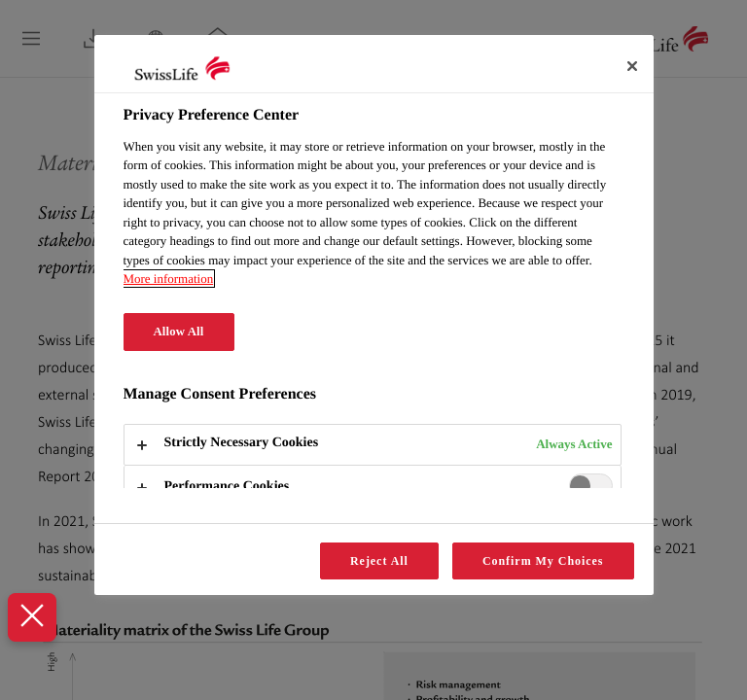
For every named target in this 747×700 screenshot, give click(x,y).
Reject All (379, 561)
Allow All (179, 332)
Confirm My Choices (543, 561)
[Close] (632, 66)
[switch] (591, 486)
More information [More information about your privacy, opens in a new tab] (169, 279)
